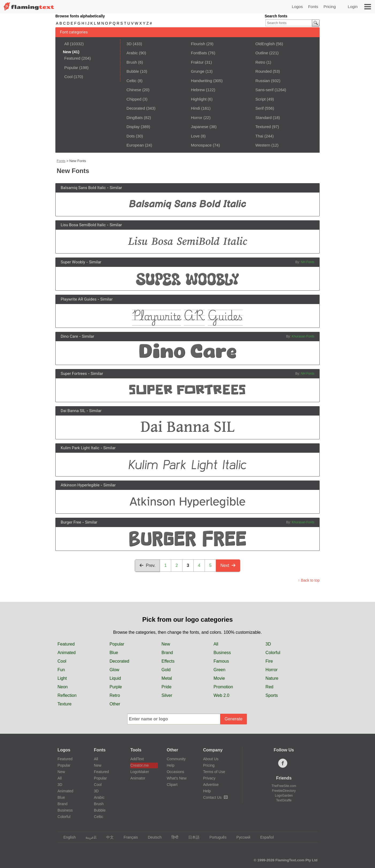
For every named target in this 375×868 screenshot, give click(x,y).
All (66, 44)
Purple (116, 687)
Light (62, 678)
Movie (219, 678)
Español (265, 837)
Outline (262, 53)
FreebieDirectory (284, 791)
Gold (166, 670)
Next (228, 565)
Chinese (134, 90)
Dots (131, 136)
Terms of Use (214, 772)
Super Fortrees (74, 374)
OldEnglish (265, 44)
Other (115, 704)
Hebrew (198, 90)
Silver (167, 695)
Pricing (330, 7)
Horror (197, 118)
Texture (64, 704)
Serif (260, 108)
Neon (63, 687)
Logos (297, 7)
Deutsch (152, 837)
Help (171, 765)
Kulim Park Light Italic (80, 448)
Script (261, 99)
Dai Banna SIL (73, 411)
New (166, 644)
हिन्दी (172, 837)
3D (129, 44)
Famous (221, 661)
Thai (259, 136)
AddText (137, 759)
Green (219, 670)
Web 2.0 (221, 695)
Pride (167, 687)
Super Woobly (73, 262)
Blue (114, 653)
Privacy (209, 778)
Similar (116, 188)
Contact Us (215, 797)
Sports (272, 695)
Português (215, 837)
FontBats (199, 53)
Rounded (264, 71)
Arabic (132, 53)
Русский (241, 837)
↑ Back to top (309, 580)
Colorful (273, 653)
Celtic (132, 81)
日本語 (191, 837)
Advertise (211, 785)
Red (269, 687)
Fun (61, 670)
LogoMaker (140, 772)
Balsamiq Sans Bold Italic (83, 188)
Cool (68, 77)
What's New (177, 778)
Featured (72, 58)
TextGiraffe (284, 800)
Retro (260, 62)
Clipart (172, 785)
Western (263, 145)
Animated (67, 653)
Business (222, 653)
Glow (114, 670)
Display (133, 127)
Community (176, 759)
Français (128, 837)
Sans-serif (265, 90)
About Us (211, 759)
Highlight (199, 99)
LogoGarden (284, 796)
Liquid (115, 678)
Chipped (134, 99)
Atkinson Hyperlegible (80, 485)
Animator (138, 778)
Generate (234, 719)
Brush (132, 62)
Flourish (198, 44)
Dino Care (69, 336)
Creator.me (139, 765)
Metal (167, 678)
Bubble (133, 71)
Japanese (200, 127)
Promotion (223, 687)
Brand (167, 653)
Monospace (201, 145)
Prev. (147, 565)
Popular (71, 68)
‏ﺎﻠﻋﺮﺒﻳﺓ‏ (88, 837)
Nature (272, 678)
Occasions (175, 772)
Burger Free (71, 522)
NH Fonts (308, 262)
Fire (269, 661)
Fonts (313, 7)
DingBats (135, 118)
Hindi (196, 108)
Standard (264, 118)
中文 (107, 837)
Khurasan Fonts (303, 336)
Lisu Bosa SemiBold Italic (83, 225)
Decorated (136, 108)
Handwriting (202, 81)
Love (195, 136)
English (67, 837)
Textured (263, 127)
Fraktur (197, 62)
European (135, 145)
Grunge (198, 71)
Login (353, 7)
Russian (263, 81)
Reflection (67, 695)
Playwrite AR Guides (79, 299)
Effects (168, 661)
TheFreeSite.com (284, 786)
